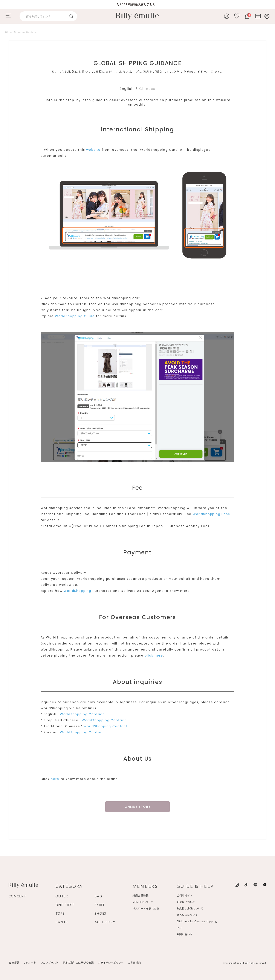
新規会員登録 (141, 895)
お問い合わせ (185, 934)
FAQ (179, 928)
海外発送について (187, 915)
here (55, 779)
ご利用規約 (134, 962)
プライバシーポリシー (111, 962)
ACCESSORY (105, 922)
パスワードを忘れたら (146, 908)
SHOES (100, 913)
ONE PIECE (65, 905)
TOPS (60, 913)
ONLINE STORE (137, 807)
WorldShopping (77, 591)
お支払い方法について (190, 908)
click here (154, 655)
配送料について (186, 902)
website (93, 150)
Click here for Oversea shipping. (197, 921)
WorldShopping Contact (82, 714)
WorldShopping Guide (75, 316)
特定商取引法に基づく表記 (78, 962)
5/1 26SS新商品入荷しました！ (138, 4)
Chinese (147, 89)
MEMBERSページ (143, 902)
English (127, 89)
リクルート (30, 962)
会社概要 (14, 962)
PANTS (62, 922)
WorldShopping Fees (211, 514)
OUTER (62, 896)
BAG (98, 896)
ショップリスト (49, 962)
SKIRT (100, 905)
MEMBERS (145, 886)
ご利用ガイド (185, 895)
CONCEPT (17, 896)
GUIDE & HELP (195, 886)
